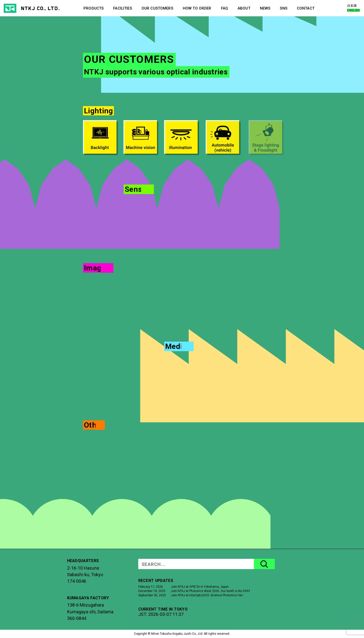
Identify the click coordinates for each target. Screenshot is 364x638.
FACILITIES (123, 8)
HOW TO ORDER (197, 8)
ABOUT (244, 8)
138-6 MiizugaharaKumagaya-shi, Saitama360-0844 (90, 612)
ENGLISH (353, 10)
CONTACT (306, 8)
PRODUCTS (94, 8)
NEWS (265, 8)
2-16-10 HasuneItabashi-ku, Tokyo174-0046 (85, 575)
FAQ (224, 8)
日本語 (352, 6)
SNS (283, 8)
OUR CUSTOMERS (157, 8)
